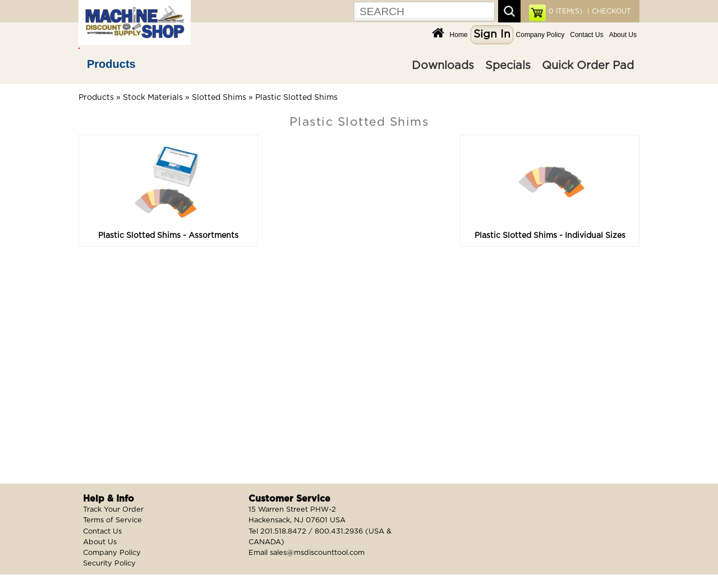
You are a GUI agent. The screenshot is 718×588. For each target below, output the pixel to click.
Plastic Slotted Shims (296, 98)
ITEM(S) (565, 11)
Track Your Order (113, 510)
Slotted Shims (219, 98)
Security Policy (109, 564)
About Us (623, 35)
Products (111, 64)
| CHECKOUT (608, 11)
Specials (508, 66)
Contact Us (586, 35)
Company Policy (540, 35)
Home (459, 35)
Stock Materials (153, 98)
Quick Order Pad (588, 66)
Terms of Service (112, 520)
